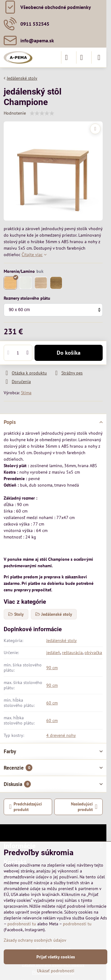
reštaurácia (72, 653)
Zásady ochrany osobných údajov (35, 940)
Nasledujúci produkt (84, 807)
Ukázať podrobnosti (56, 971)
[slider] (42, 113)
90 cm (52, 668)
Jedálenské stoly (62, 640)
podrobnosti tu (22, 924)
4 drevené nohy (61, 735)
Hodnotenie (15, 113)
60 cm (52, 703)
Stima (26, 393)
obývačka (93, 653)
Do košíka (69, 353)
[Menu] (99, 57)
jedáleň (53, 653)
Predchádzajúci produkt (26, 807)
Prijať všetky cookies (56, 957)
